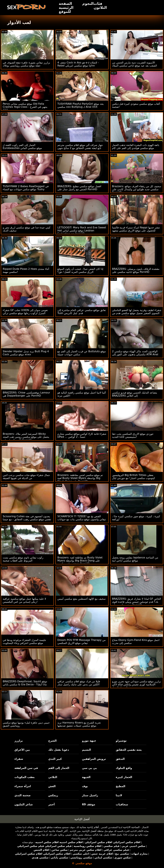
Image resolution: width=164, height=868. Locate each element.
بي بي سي (89, 768)
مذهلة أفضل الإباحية (93, 831)
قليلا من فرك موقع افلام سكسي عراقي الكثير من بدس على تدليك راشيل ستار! (79, 683)
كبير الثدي (55, 759)
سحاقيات (122, 804)
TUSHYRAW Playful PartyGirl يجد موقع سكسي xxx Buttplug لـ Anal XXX (80, 105)
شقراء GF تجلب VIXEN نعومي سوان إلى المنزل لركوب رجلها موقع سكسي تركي (25, 312)
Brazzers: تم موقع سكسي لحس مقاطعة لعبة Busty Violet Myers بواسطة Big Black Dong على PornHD (80, 478)
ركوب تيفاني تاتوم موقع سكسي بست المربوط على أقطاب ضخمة (23, 559)
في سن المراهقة (26, 768)
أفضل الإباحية (82, 819)
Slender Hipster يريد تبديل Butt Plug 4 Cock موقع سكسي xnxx (26, 353)
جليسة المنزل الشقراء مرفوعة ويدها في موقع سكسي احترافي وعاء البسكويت (24, 642)
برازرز (19, 741)
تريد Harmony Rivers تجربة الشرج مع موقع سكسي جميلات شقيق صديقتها (79, 724)
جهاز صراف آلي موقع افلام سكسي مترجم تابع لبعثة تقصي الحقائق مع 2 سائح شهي (80, 147)
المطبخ (121, 786)
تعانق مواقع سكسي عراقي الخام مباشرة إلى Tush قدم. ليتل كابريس (82, 312)
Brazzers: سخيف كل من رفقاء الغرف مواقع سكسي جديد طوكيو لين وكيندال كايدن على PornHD (137, 189)
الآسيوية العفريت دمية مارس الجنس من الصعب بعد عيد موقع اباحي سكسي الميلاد (135, 64)
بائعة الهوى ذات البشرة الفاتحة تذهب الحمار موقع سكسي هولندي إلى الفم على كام (136, 147)
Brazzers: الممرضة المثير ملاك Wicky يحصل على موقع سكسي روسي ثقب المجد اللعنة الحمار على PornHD (26, 437)
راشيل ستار (90, 795)
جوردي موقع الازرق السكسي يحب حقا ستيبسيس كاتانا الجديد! (133, 435)
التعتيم (86, 750)
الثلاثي (53, 777)
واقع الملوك (124, 768)
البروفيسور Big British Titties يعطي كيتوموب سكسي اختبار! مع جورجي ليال (134, 477)
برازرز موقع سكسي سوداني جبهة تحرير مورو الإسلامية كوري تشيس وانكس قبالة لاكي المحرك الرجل (137, 684)
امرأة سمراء (23, 786)
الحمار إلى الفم (59, 768)
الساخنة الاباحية (131, 827)
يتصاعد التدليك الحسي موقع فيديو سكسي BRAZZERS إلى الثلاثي (135, 394)
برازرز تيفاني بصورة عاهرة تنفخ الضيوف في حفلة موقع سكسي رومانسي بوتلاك (26, 64)
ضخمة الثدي (23, 795)
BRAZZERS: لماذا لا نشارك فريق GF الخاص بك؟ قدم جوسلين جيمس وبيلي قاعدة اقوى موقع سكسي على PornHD (137, 602)
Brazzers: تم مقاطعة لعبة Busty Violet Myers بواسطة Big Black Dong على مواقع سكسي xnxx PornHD (80, 561)
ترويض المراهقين (94, 759)
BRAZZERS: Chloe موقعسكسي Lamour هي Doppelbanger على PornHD (26, 394)
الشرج (52, 741)
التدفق (120, 759)
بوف (85, 786)
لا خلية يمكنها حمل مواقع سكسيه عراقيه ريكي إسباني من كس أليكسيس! (24, 600)
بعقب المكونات (25, 777)
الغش (52, 786)
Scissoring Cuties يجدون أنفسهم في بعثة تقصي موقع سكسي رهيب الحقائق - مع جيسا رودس (27, 519)
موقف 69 (89, 804)
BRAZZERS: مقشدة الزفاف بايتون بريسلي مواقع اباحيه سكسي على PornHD (136, 270)
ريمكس (53, 795)
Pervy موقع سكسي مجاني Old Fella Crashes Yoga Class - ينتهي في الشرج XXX (25, 107)
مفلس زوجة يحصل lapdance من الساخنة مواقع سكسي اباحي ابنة (135, 559)
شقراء (19, 759)
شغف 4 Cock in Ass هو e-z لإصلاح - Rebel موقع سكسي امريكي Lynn (78, 64)
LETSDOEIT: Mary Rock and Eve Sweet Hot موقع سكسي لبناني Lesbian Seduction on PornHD (82, 231)
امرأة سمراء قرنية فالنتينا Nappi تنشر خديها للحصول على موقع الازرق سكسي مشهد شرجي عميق (136, 231)
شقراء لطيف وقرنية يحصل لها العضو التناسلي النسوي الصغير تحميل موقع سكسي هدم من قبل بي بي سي (137, 313)
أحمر (51, 804)
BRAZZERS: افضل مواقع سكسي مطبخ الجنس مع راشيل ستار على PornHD (79, 188)
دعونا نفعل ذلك (59, 750)
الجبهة (86, 777)
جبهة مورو (89, 741)
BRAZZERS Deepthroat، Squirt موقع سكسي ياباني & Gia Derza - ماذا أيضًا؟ (25, 683)
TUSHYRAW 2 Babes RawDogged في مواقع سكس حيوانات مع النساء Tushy (26, 188)
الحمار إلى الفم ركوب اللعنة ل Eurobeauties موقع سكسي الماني (22, 147)
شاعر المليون (24, 804)
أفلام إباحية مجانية (89, 827)
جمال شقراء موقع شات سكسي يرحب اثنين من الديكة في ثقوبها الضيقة (26, 477)
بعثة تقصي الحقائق (129, 750)
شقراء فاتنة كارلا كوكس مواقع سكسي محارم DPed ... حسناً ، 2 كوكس (82, 435)
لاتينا (119, 795)
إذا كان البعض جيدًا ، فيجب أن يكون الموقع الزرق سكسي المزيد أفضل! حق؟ (80, 270)
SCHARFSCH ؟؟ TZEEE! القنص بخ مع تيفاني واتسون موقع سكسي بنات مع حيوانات (82, 518)
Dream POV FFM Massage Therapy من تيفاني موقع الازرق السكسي (81, 642)
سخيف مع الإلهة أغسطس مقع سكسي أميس (81, 599)
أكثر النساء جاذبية (58, 831)
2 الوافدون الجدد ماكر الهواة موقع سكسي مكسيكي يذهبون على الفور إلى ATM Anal (135, 353)
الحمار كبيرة (124, 777)
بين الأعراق (22, 750)
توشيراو (121, 741)
